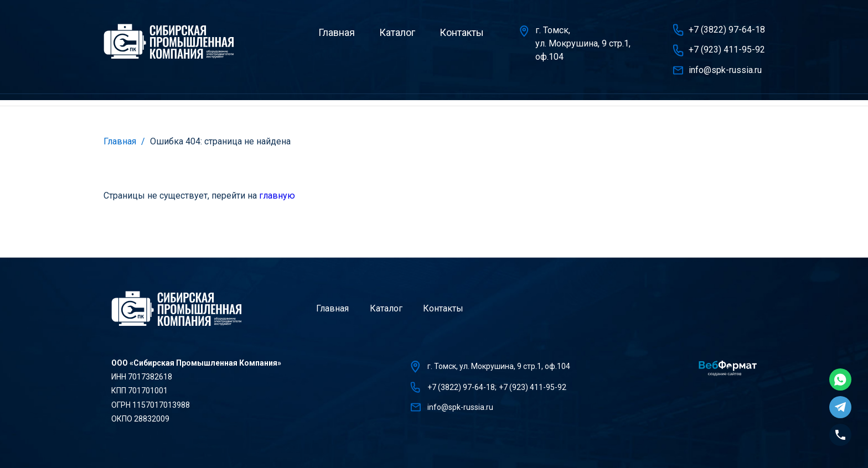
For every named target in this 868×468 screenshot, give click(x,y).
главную (277, 196)
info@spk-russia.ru (725, 70)
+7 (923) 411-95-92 (727, 50)
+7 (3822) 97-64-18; (462, 387)
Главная (337, 32)
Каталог (397, 32)
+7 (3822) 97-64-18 (727, 30)
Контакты (462, 32)
